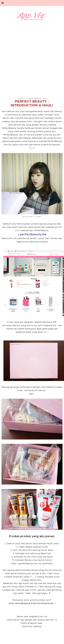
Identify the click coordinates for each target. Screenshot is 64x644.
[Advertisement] (32, 61)
